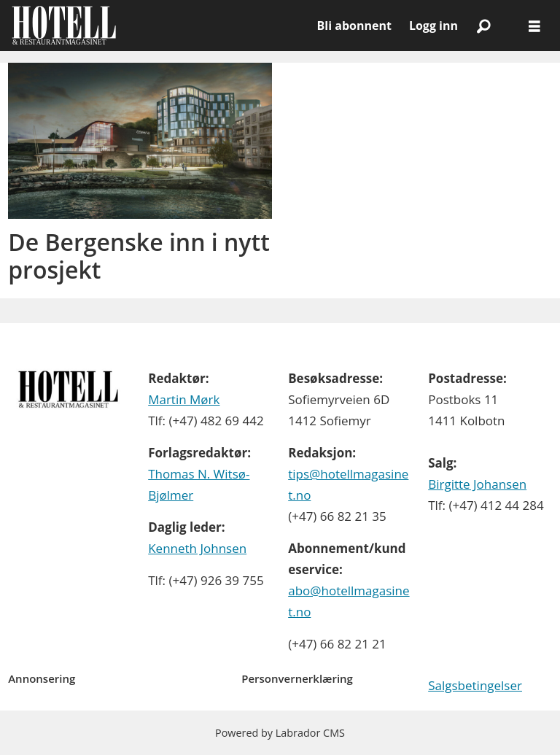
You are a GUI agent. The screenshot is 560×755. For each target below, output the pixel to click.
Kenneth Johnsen (197, 548)
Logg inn (433, 26)
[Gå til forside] (64, 26)
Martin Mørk (184, 399)
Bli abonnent (354, 26)
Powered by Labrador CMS (280, 733)
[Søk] (483, 26)
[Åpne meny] (534, 26)
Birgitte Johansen (477, 484)
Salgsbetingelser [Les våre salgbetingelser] (475, 685)
